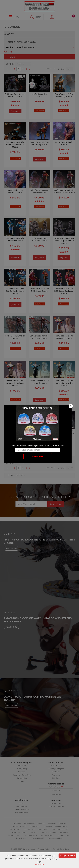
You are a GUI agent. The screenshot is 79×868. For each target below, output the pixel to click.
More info (39, 865)
